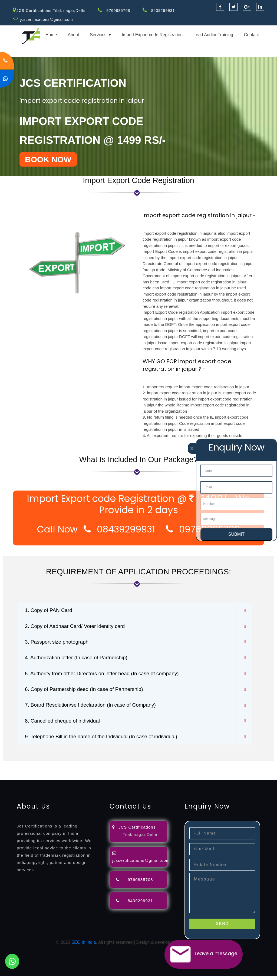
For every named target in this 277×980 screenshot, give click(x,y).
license (7, 774)
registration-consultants (60, 768)
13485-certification (18, 781)
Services (98, 34)
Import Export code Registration (152, 34)
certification (61, 774)
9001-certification (112, 774)
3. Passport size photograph (59, 643)
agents (198, 768)
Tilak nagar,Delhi (140, 838)
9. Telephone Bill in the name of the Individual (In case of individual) (106, 740)
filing (169, 768)
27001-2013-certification (248, 774)
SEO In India (84, 946)
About (73, 34)
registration (216, 768)
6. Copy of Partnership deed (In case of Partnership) (87, 692)
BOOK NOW (48, 159)
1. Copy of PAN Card (50, 611)
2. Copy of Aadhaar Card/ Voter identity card (78, 627)
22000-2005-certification (201, 774)
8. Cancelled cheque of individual (65, 724)
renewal (236, 768)
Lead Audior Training (213, 34)
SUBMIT (236, 534)
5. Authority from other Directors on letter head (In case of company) (106, 676)
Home (51, 34)
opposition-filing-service (106, 768)
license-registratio (32, 774)
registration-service (18, 768)
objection (139, 768)
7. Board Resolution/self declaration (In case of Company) (94, 708)
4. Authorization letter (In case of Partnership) (79, 659)
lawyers (156, 768)
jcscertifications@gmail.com (47, 19)
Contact (251, 34)
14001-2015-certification (153, 774)
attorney (183, 768)
